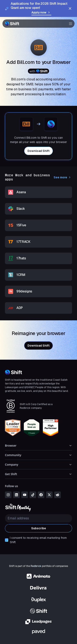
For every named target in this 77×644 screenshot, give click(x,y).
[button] (69, 24)
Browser (38, 445)
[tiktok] (33, 495)
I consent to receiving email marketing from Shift (38, 540)
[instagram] (8, 495)
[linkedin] (16, 495)
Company (38, 465)
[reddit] (57, 495)
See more (63, 177)
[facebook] (41, 495)
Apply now (41, 12)
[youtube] (25, 495)
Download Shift (38, 151)
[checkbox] (7, 540)
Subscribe (38, 528)
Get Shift (38, 474)
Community (38, 455)
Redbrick (36, 566)
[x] (49, 495)
